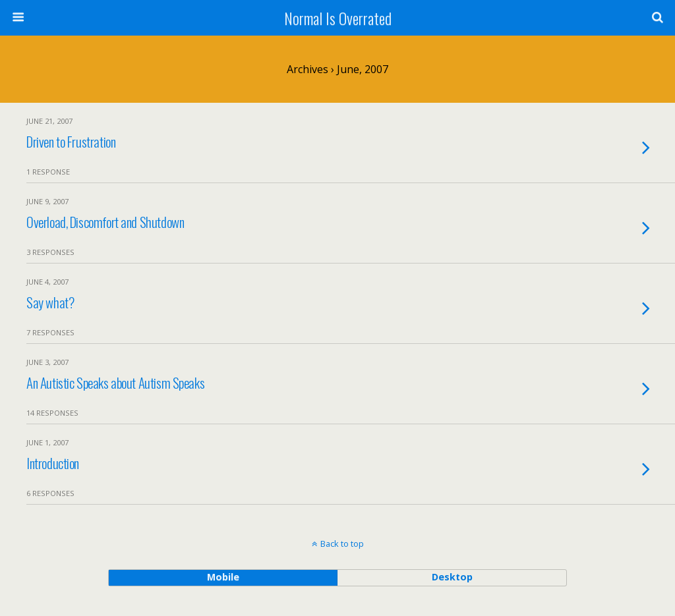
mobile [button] (223, 577)
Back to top (342, 544)
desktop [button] (452, 577)
